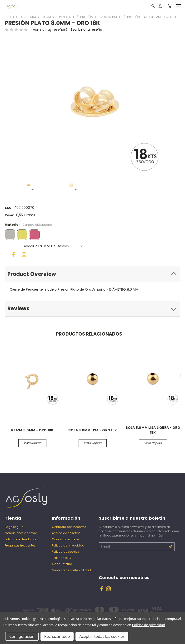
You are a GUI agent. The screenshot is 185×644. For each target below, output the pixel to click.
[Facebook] (12, 253)
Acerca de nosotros (66, 533)
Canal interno (62, 564)
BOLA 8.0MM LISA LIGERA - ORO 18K (153, 430)
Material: (28, 225)
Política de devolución (21, 539)
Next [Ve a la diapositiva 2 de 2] (180, 375)
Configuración (22, 636)
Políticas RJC (61, 558)
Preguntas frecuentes (20, 545)
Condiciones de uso (67, 539)
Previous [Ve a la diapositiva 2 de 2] (5, 375)
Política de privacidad (68, 545)
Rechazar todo (57, 636)
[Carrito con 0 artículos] (170, 6)
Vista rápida (32, 443)
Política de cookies (65, 552)
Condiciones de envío (21, 533)
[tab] (92, 274)
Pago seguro (14, 527)
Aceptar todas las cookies (102, 636)
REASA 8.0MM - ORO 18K (32, 430)
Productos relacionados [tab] (89, 334)
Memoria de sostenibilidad (71, 570)
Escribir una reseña (87, 29)
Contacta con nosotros (69, 527)
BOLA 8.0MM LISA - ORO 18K (93, 430)
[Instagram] (23, 253)
